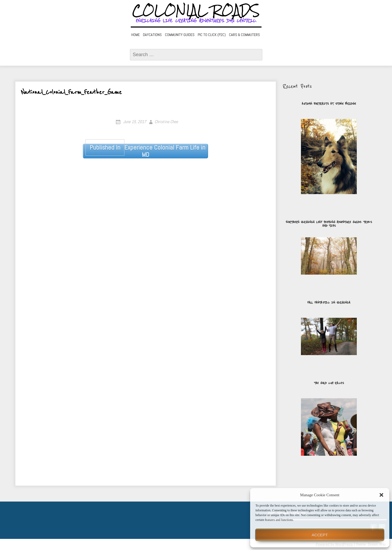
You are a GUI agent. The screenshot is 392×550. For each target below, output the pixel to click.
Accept (320, 535)
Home (136, 35)
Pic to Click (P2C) (212, 35)
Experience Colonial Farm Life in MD (145, 151)
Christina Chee (166, 122)
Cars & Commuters (244, 35)
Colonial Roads (196, 11)
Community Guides (180, 35)
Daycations (152, 35)
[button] (381, 495)
